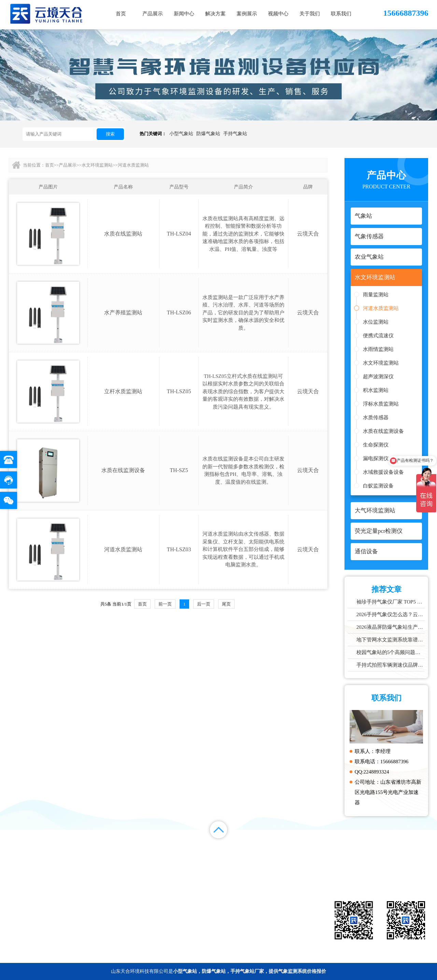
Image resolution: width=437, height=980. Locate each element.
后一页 (204, 604)
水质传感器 (376, 417)
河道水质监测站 (381, 308)
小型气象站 (181, 134)
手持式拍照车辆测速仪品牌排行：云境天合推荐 (391, 665)
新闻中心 (184, 14)
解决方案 (215, 14)
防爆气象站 (208, 134)
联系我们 (341, 14)
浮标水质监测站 (381, 404)
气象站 (197, 903)
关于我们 (310, 14)
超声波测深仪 (378, 377)
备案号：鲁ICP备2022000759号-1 (43, 954)
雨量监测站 (376, 295)
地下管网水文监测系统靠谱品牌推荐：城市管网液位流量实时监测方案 (391, 640)
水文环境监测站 (381, 363)
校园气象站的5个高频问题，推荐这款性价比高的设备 (391, 652)
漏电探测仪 (376, 458)
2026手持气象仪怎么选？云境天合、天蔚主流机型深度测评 (391, 614)
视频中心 (278, 14)
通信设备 (197, 934)
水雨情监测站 (378, 349)
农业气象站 (197, 913)
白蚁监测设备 (378, 486)
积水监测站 (376, 390)
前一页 (165, 604)
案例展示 (247, 14)
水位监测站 (376, 322)
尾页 (226, 604)
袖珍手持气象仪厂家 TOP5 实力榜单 (391, 602)
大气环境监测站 (197, 924)
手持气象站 (235, 134)
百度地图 (412, 855)
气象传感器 (260, 903)
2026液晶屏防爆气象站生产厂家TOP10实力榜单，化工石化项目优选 (391, 627)
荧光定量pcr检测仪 (260, 924)
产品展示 (153, 14)
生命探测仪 (376, 445)
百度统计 (381, 855)
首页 (121, 14)
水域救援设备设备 (383, 472)
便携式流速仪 (378, 336)
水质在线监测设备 (383, 431)
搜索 (110, 134)
